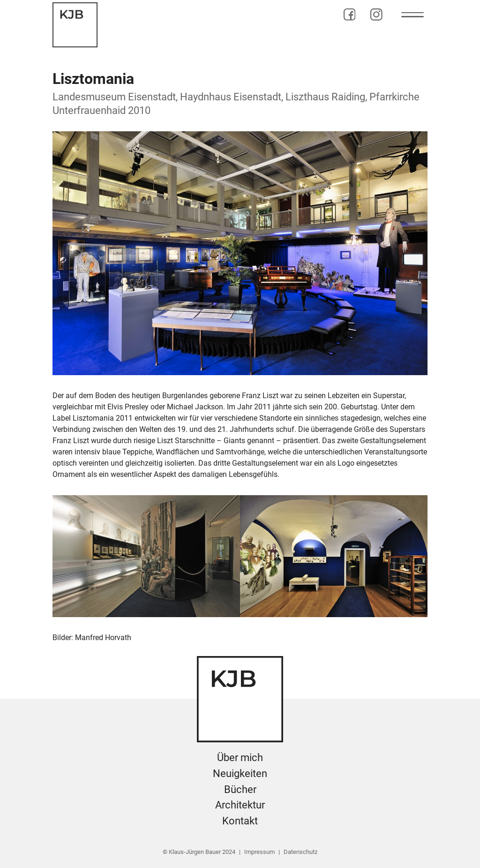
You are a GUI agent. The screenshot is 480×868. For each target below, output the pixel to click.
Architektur (240, 805)
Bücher (240, 789)
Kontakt (240, 821)
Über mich (240, 757)
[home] (75, 25)
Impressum (259, 852)
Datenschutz (300, 852)
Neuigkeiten (240, 773)
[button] (412, 15)
